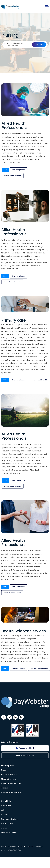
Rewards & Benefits (9, 832)
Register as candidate (25, 755)
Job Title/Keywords (15, 43)
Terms (31, 847)
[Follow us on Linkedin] (15, 717)
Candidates (6, 806)
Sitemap (39, 847)
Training (5, 788)
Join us (4, 828)
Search (39, 44)
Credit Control (7, 823)
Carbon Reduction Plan (11, 792)
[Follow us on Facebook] (4, 717)
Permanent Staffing (9, 819)
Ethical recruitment (9, 774)
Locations (5, 815)
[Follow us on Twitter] (10, 717)
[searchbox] (19, 46)
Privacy (4, 770)
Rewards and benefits (13, 176)
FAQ (5, 170)
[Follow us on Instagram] (21, 717)
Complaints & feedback (11, 783)
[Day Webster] (10, 7)
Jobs (3, 810)
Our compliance (19, 170)
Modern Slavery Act (9, 779)
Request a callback (27, 748)
